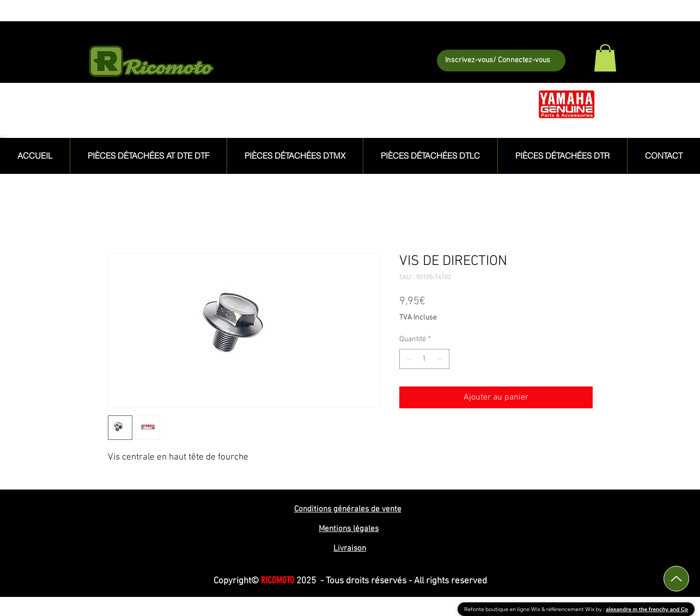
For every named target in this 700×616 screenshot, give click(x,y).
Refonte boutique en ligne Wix (503, 609)
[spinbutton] (424, 359)
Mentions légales (349, 529)
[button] (605, 58)
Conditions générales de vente (348, 509)
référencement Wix (571, 609)
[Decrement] (408, 359)
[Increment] (441, 359)
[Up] (676, 579)
